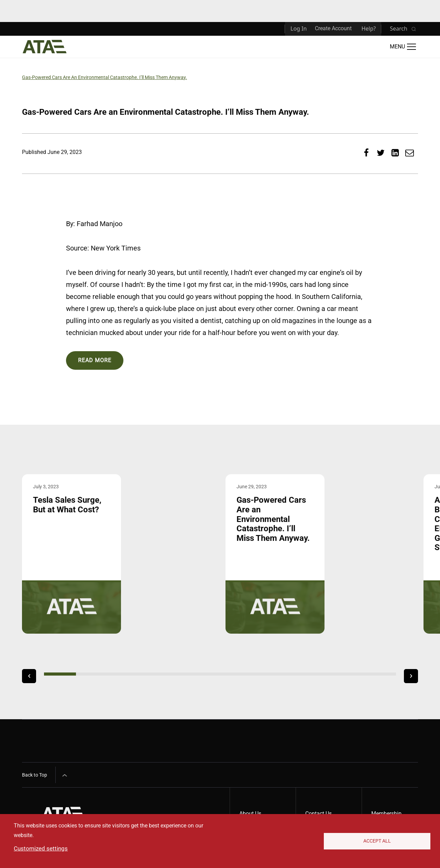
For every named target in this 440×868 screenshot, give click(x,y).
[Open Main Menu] (403, 47)
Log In (299, 29)
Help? (368, 29)
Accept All (377, 841)
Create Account (333, 28)
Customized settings (41, 848)
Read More (95, 360)
